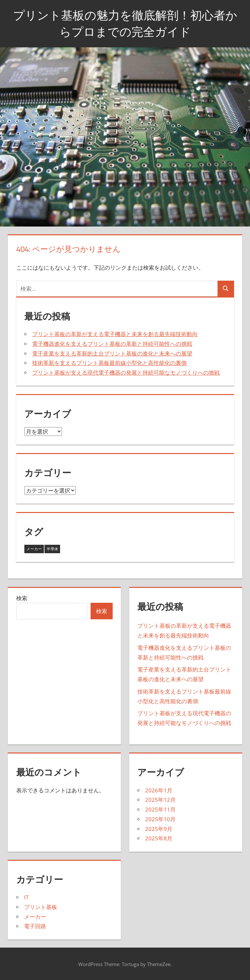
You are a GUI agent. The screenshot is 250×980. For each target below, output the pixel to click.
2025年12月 (160, 800)
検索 (22, 598)
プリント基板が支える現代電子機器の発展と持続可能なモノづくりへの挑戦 (126, 373)
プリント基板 (41, 907)
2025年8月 (159, 838)
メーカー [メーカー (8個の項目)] (34, 549)
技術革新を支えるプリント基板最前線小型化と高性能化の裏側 (109, 363)
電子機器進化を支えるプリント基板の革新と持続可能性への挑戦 (112, 344)
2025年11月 (160, 809)
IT (26, 897)
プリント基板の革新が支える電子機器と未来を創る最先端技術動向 (115, 334)
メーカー (35, 917)
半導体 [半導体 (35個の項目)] (52, 549)
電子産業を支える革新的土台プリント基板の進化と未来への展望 (112, 353)
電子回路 (35, 926)
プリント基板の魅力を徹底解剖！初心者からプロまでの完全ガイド (125, 23)
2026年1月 (159, 790)
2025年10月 (160, 819)
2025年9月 (159, 829)
